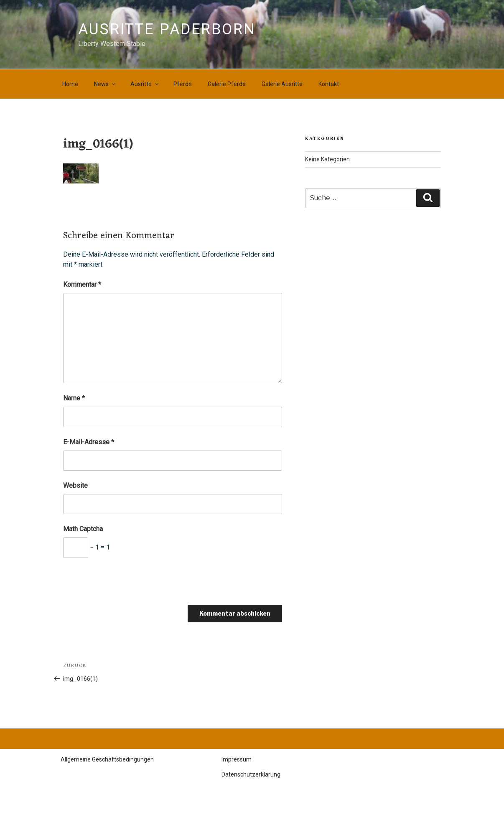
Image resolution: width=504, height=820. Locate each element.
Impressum (237, 759)
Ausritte (145, 84)
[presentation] (127, 584)
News (105, 84)
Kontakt (329, 84)
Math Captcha (83, 529)
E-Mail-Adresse (89, 442)
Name (74, 398)
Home (70, 84)
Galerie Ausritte (282, 84)
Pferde (183, 84)
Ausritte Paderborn (167, 29)
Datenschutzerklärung (251, 774)
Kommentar (82, 284)
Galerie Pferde (227, 84)
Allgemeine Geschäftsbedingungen (107, 759)
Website (75, 485)
